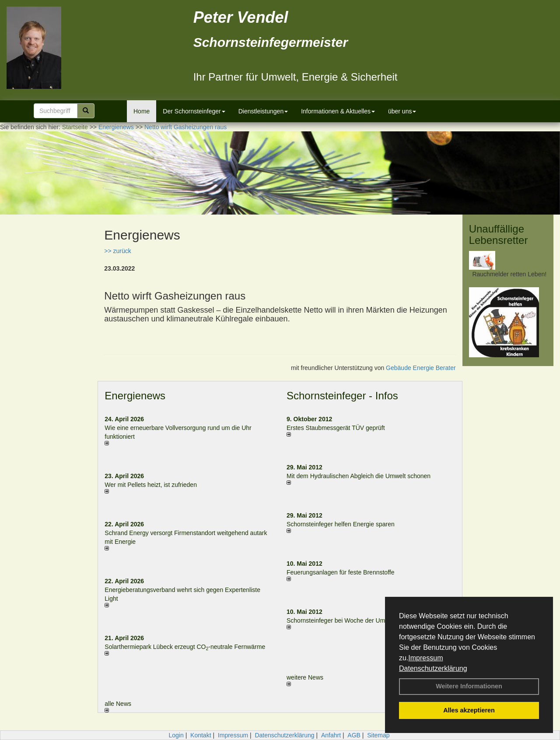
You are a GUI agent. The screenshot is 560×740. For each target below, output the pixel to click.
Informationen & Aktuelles (338, 111)
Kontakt (201, 735)
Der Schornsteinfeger (194, 111)
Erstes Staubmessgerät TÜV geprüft (336, 428)
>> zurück (117, 251)
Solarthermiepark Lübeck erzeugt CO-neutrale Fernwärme (185, 647)
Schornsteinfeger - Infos (342, 396)
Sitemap (378, 735)
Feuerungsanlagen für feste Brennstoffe (340, 572)
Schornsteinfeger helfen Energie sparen (341, 524)
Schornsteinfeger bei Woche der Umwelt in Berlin (353, 620)
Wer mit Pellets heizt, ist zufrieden (151, 485)
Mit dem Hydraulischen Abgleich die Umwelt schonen (359, 476)
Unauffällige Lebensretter (499, 234)
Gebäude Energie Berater (421, 368)
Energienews (135, 396)
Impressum (425, 658)
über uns (402, 111)
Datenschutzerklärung (433, 668)
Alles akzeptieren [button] (469, 710)
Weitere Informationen (469, 686)
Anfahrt (331, 735)
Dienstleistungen (263, 111)
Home (142, 111)
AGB (354, 735)
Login (176, 735)
